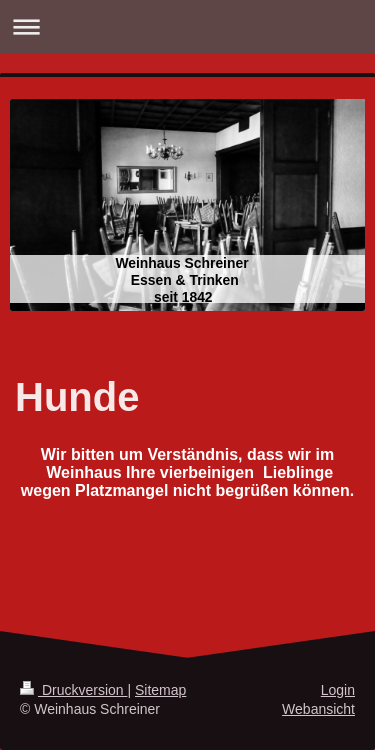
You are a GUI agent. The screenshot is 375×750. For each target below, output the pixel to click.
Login (338, 690)
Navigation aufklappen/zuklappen (187, 26)
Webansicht (318, 709)
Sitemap (160, 690)
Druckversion (73, 690)
